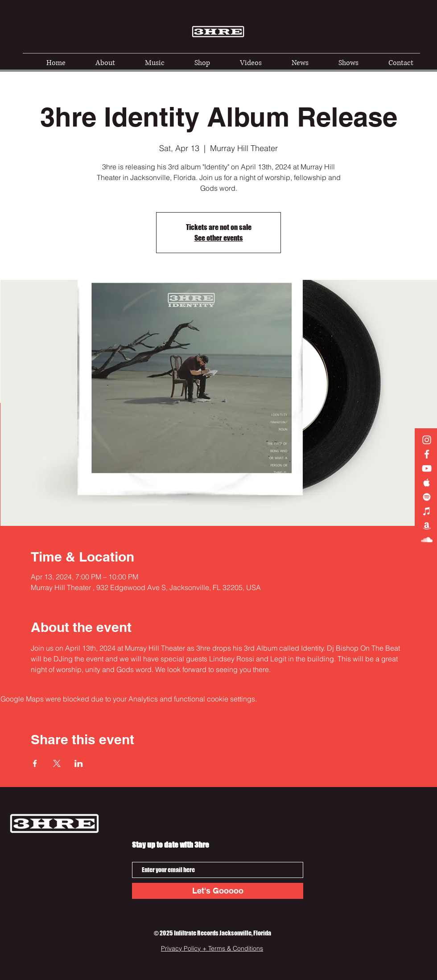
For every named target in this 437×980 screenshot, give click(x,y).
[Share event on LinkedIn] (79, 763)
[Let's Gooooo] (218, 891)
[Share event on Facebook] (35, 763)
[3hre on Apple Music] (427, 483)
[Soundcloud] (427, 540)
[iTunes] (427, 511)
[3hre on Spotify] (427, 497)
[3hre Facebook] (427, 454)
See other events (219, 238)
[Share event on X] (57, 763)
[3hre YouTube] (427, 468)
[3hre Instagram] (427, 440)
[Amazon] (427, 525)
